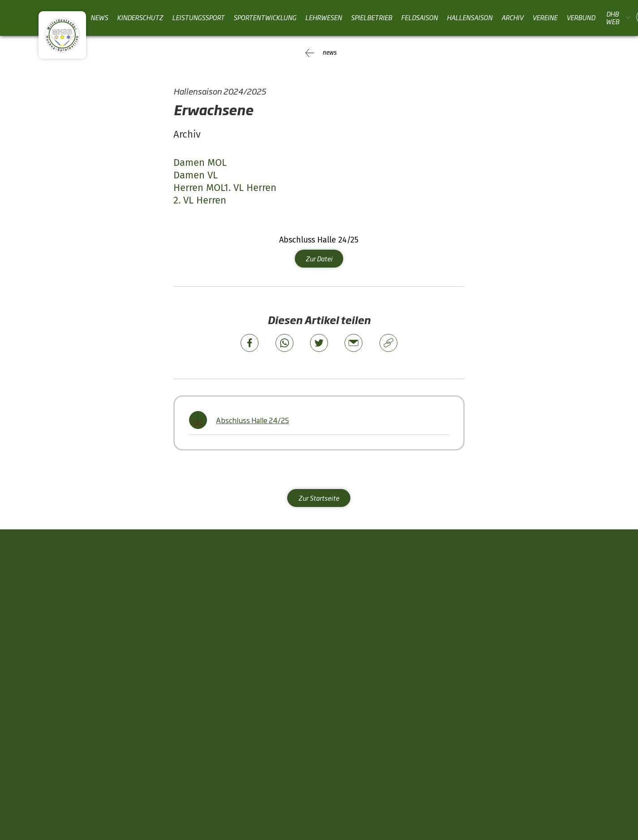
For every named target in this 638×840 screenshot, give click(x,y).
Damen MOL (200, 162)
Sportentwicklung (265, 17)
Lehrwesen (323, 17)
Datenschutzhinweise (557, 767)
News (99, 17)
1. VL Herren (250, 187)
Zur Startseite (319, 497)
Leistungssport (198, 17)
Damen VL (196, 175)
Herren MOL (199, 187)
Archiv (512, 17)
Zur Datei (319, 258)
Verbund (581, 17)
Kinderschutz (140, 17)
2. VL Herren (200, 200)
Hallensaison (470, 17)
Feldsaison (419, 17)
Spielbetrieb (371, 17)
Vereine (545, 17)
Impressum (485, 767)
